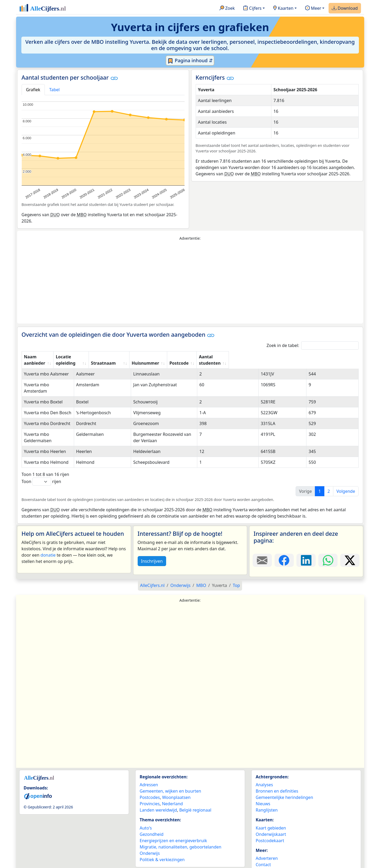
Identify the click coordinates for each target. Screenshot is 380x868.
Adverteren (267, 839)
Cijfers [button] (252, 8)
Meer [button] (313, 8)
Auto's (146, 809)
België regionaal (195, 791)
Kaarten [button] (283, 8)
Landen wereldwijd (158, 791)
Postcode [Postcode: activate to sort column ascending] (287, 357)
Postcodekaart (270, 822)
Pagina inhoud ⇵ (190, 61)
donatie (48, 536)
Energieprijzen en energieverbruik (173, 822)
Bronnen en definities (277, 772)
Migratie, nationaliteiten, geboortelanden (181, 828)
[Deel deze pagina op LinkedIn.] (306, 541)
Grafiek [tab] (33, 90)
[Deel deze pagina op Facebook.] (284, 541)
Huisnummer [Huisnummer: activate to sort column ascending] (250, 357)
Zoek (227, 8)
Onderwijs (150, 834)
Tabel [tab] (55, 90)
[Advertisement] (190, 282)
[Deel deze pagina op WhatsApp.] (328, 541)
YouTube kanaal (271, 858)
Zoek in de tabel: (313, 346)
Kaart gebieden (271, 809)
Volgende (346, 472)
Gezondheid (152, 815)
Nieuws (263, 785)
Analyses (264, 766)
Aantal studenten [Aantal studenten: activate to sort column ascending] (328, 357)
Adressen (149, 766)
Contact (263, 846)
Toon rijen (41, 463)
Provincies (150, 785)
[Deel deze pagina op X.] (350, 541)
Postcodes (150, 778)
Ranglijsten (267, 791)
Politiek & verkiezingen (162, 841)
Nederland (172, 785)
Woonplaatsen (176, 778)
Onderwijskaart (271, 815)
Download (345, 8)
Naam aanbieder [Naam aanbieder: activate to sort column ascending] (42, 357)
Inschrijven (152, 542)
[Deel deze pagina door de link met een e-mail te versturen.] (262, 541)
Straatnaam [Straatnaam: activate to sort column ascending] (155, 357)
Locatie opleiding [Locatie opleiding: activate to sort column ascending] (110, 357)
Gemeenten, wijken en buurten (170, 772)
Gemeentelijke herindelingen (285, 778)
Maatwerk (266, 852)
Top (236, 566)
